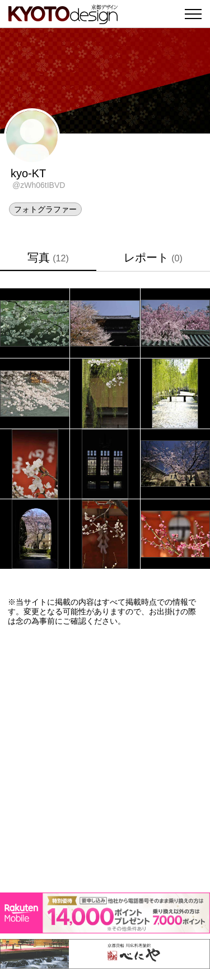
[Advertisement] (105, 759)
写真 (48, 257)
